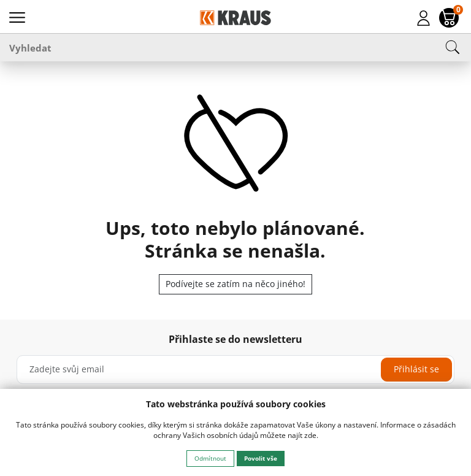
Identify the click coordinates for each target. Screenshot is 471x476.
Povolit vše (261, 458)
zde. (311, 435)
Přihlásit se (416, 369)
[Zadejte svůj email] (235, 369)
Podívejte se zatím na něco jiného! (235, 284)
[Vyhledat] (235, 47)
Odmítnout (210, 458)
